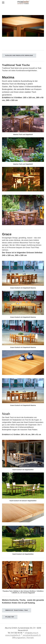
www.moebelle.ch (13, 635)
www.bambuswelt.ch (32, 635)
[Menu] (4, 3)
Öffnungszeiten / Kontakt (23, 638)
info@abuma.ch (32, 633)
